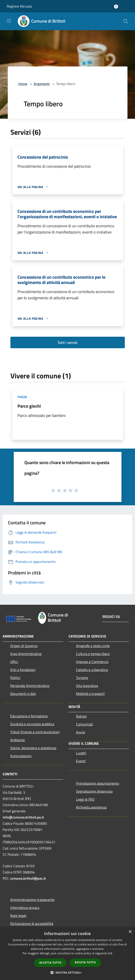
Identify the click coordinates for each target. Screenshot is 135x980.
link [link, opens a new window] (110, 953)
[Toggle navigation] (9, 21)
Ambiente (18, 740)
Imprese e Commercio (92, 662)
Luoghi (81, 753)
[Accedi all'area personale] (116, 7)
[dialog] (67, 954)
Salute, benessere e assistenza (33, 748)
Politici (15, 678)
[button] (68, 972)
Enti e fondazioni (23, 670)
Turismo (82, 678)
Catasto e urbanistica (92, 670)
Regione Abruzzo (19, 6)
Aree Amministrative (26, 654)
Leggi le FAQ (85, 799)
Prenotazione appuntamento (98, 783)
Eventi (81, 761)
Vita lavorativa (87, 686)
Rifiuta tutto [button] (85, 962)
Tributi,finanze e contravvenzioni (35, 732)
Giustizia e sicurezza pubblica (32, 724)
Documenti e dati (23, 694)
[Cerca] (126, 21)
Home (23, 84)
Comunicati (85, 724)
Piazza (22, 397)
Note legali (18, 916)
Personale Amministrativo (30, 686)
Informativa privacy (25, 908)
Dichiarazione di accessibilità (32, 924)
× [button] (130, 932)
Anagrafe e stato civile (93, 646)
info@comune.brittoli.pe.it (23, 817)
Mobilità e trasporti (90, 694)
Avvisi (81, 732)
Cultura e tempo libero (93, 654)
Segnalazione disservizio (94, 791)
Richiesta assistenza (91, 807)
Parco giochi (29, 406)
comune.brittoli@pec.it (28, 878)
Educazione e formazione (29, 716)
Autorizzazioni (21, 756)
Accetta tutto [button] (50, 963)
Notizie (81, 716)
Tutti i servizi (67, 342)
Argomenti (42, 84)
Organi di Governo (24, 646)
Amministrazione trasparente (32, 900)
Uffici (14, 662)
